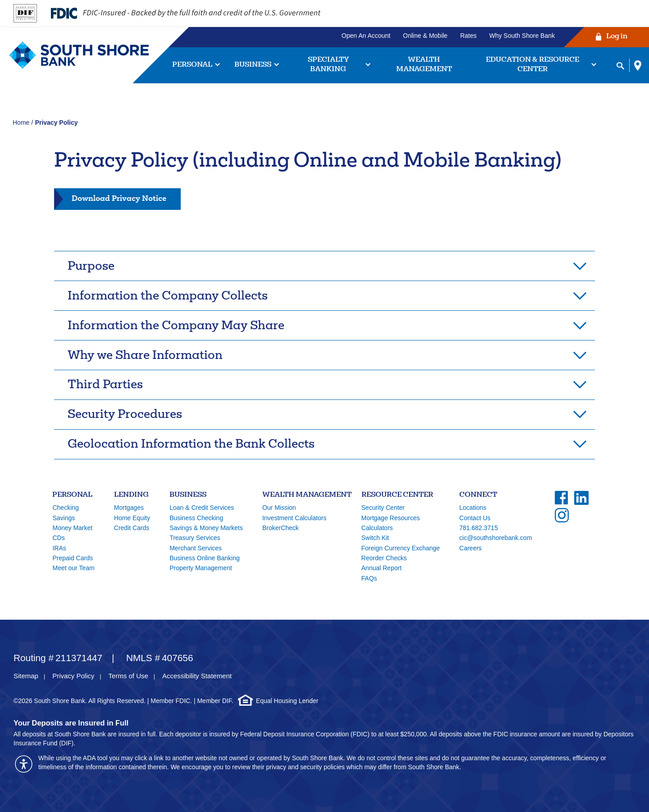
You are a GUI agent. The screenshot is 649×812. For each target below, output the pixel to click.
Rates (468, 36)
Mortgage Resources (391, 518)
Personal (192, 65)
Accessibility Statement (197, 676)
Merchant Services (196, 548)
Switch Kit (375, 538)
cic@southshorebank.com (496, 538)
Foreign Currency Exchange (401, 548)
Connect (478, 495)
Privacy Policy (73, 676)
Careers (471, 548)
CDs (58, 538)
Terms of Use (128, 676)
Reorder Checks (384, 558)
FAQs (369, 578)
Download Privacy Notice (119, 198)
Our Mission (279, 508)
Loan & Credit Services (202, 508)
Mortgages (129, 508)
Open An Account (366, 36)
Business (253, 65)
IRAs (59, 548)
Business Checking (196, 518)
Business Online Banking (205, 558)
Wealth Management (424, 65)
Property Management (201, 568)
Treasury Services (195, 538)
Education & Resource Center (532, 65)
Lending (131, 495)
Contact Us (475, 518)
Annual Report (382, 568)
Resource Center (397, 495)
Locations (473, 508)
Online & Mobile (425, 36)
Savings (64, 518)
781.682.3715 (479, 528)
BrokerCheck (281, 528)
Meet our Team (73, 568)
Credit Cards (132, 528)
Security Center (383, 508)
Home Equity (132, 518)
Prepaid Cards (73, 558)
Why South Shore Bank (522, 36)
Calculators (377, 528)
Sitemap (26, 676)
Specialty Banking (328, 65)
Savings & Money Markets (206, 528)
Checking (65, 508)
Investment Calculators (294, 518)
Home (21, 122)
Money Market (72, 528)
